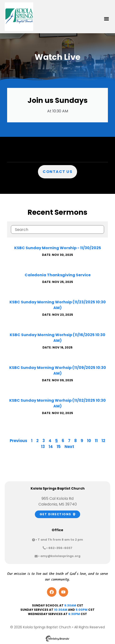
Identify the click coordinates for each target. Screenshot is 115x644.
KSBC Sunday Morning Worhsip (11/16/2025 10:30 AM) (57, 338)
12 (103, 441)
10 (89, 441)
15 (59, 447)
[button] (106, 19)
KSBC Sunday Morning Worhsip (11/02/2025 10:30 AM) (57, 403)
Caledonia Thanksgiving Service (58, 275)
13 (43, 447)
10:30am (61, 610)
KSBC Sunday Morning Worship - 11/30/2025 (58, 248)
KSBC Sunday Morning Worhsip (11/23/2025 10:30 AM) (58, 305)
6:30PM (74, 614)
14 (51, 447)
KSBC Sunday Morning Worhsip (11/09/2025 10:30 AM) (58, 370)
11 (96, 441)
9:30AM (70, 605)
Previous (18, 441)
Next (69, 447)
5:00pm (82, 610)
